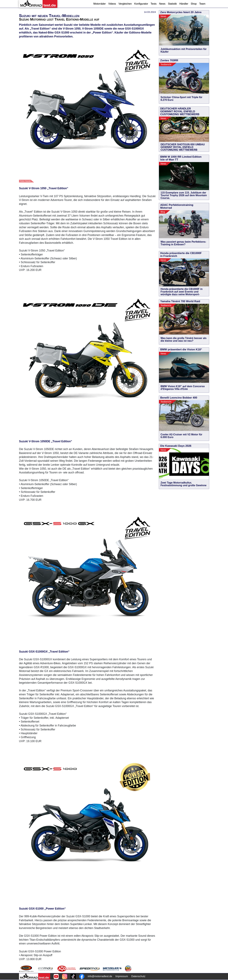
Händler (184, 4)
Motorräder (99, 4)
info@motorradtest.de (100, 976)
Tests (154, 4)
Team (202, 4)
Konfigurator (141, 4)
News (162, 4)
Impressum (122, 976)
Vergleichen (125, 4)
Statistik (172, 4)
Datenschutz (138, 976)
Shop (194, 4)
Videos (112, 4)
